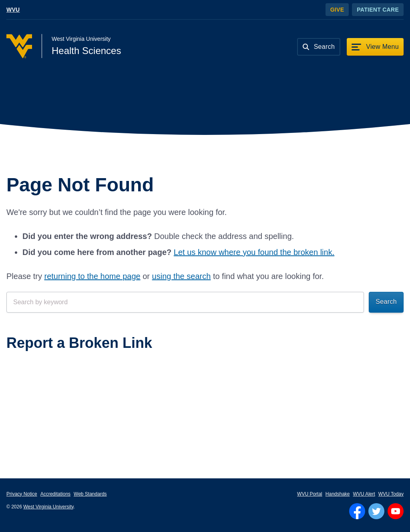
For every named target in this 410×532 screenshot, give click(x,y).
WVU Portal (310, 494)
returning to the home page (92, 276)
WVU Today (391, 494)
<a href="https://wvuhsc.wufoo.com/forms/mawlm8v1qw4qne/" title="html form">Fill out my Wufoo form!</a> (205, 389)
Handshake (338, 494)
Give (337, 10)
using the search (182, 276)
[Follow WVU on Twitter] (376, 511)
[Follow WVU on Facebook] (357, 511)
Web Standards (90, 494)
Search (386, 302)
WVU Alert (364, 494)
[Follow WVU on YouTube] (396, 511)
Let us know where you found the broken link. (254, 252)
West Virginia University (48, 507)
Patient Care (378, 10)
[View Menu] (375, 47)
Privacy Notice (22, 494)
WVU (13, 10)
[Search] (319, 47)
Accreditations (55, 494)
